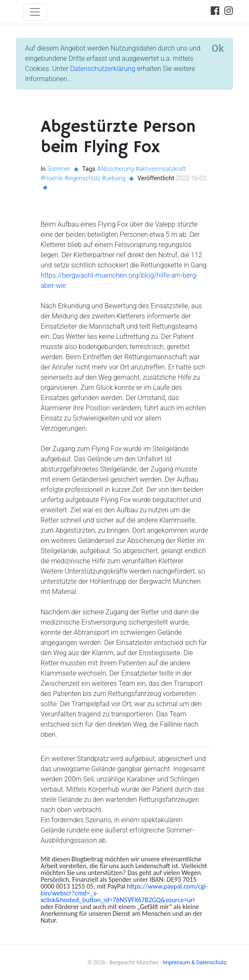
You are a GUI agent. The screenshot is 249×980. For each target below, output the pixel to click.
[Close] (218, 48)
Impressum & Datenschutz (195, 962)
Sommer (59, 169)
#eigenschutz (83, 178)
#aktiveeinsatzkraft (161, 169)
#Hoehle (52, 178)
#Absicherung (115, 169)
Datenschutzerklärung (103, 69)
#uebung (114, 178)
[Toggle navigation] (35, 12)
